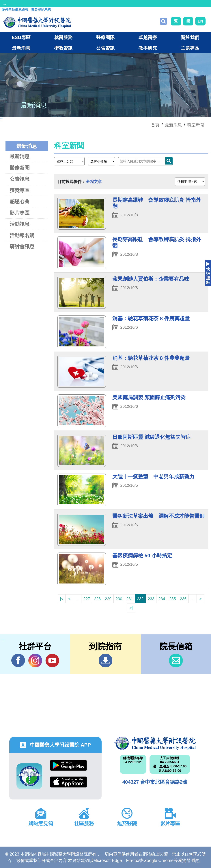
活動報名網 (22, 235)
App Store (68, 782)
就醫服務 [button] (63, 37)
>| (131, 608)
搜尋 (163, 21)
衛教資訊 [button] (63, 48)
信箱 (176, 661)
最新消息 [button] (21, 48)
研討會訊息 (22, 246)
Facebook (18, 660)
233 (151, 599)
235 (173, 599)
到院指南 (105, 661)
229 (108, 599)
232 (140, 599)
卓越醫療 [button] (148, 37)
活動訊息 (20, 224)
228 (97, 599)
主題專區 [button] (190, 48)
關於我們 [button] (190, 37)
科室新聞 (196, 125)
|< (62, 599)
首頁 (155, 125)
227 (87, 599)
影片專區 (20, 213)
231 (130, 599)
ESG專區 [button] (21, 37)
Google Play (68, 765)
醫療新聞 (20, 168)
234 (162, 599)
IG (35, 661)
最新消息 (20, 156)
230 (119, 599)
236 (183, 599)
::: (5, 3)
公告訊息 (20, 179)
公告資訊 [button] (105, 48)
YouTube (52, 660)
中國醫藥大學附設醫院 (155, 743)
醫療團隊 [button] (105, 37)
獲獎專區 (20, 190)
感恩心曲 (20, 201)
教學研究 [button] (148, 48)
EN (200, 21)
